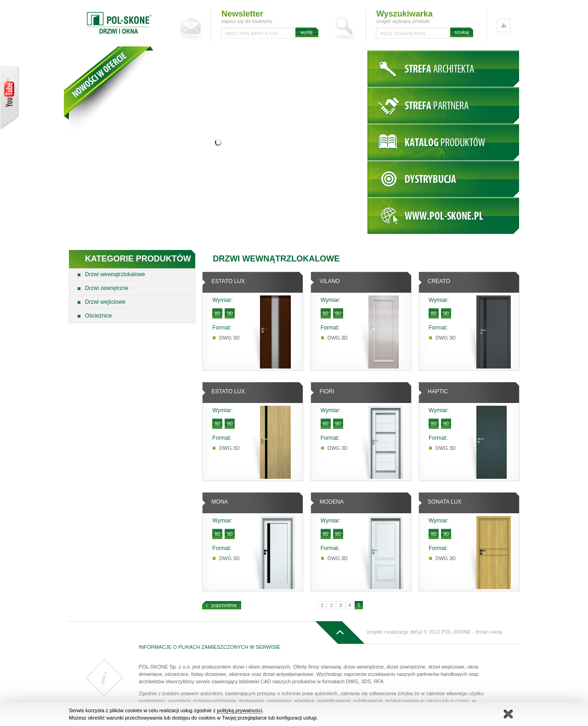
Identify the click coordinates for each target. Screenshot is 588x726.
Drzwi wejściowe (105, 302)
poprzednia (224, 605)
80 (217, 313)
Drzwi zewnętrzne (107, 288)
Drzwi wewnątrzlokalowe (115, 274)
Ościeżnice (99, 316)
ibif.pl (417, 632)
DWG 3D (229, 338)
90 (230, 313)
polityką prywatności (239, 710)
